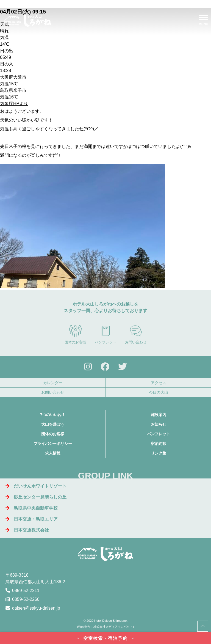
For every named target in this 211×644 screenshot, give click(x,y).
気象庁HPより (14, 104)
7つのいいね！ (53, 415)
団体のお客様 (75, 335)
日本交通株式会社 (27, 530)
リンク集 (159, 453)
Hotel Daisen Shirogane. (111, 621)
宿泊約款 (159, 444)
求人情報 (53, 453)
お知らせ (159, 424)
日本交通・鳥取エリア (32, 519)
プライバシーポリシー (53, 444)
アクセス (159, 383)
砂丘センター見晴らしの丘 (36, 497)
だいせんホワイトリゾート (36, 486)
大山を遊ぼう (53, 424)
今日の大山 (159, 392)
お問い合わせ (136, 335)
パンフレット (105, 335)
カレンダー (53, 383)
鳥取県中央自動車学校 (32, 508)
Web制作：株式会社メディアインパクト (106, 627)
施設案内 (159, 415)
